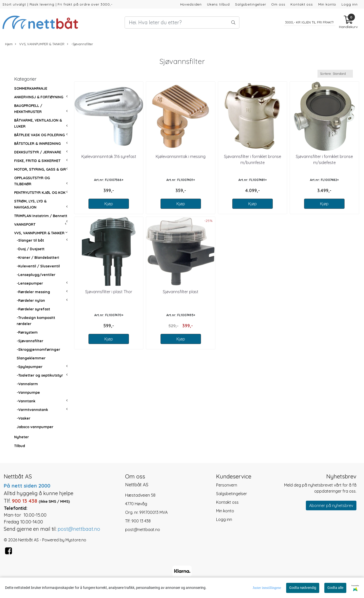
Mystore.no (76, 540)
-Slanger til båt (30, 240)
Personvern (227, 485)
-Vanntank (26, 401)
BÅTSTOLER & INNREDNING (37, 144)
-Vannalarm (27, 384)
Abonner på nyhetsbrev (331, 505)
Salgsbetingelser (251, 4)
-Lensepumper (30, 283)
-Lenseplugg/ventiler (36, 275)
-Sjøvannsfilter (80, 44)
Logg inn (350, 4)
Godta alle (335, 588)
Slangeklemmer (31, 358)
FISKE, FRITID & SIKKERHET (37, 161)
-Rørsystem (27, 332)
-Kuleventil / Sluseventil (38, 266)
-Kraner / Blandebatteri (38, 258)
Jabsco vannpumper (35, 427)
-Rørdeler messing (33, 292)
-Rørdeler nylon (31, 301)
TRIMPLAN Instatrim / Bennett (41, 216)
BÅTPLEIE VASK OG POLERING (39, 135)
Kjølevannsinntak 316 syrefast (109, 156)
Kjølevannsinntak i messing (181, 156)
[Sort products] (335, 74)
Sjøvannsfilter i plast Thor (109, 292)
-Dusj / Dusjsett (31, 249)
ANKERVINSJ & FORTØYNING (39, 97)
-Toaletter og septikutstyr (40, 375)
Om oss (278, 4)
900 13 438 (141, 521)
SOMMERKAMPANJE (31, 88)
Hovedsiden (191, 4)
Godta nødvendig (303, 588)
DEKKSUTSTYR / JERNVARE (38, 152)
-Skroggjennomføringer (38, 350)
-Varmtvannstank (32, 410)
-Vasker (24, 418)
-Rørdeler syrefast (33, 309)
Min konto (327, 4)
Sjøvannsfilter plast (181, 292)
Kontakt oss (302, 4)
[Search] (182, 22)
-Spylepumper (30, 367)
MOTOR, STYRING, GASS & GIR (40, 169)
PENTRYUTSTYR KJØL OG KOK (40, 193)
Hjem (9, 44)
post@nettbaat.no (143, 530)
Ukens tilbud (218, 4)
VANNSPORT (25, 224)
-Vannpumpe (28, 393)
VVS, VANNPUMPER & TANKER (40, 44)
